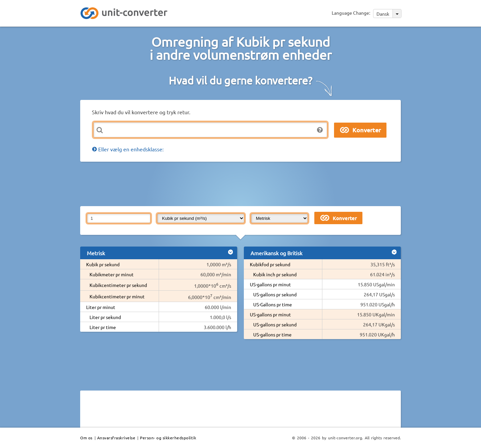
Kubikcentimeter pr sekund (118, 285)
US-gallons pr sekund (275, 294)
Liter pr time (103, 327)
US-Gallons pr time (273, 304)
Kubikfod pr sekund (270, 264)
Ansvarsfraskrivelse (116, 438)
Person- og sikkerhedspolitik (168, 438)
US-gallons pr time (272, 334)
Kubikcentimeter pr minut (117, 296)
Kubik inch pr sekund (275, 274)
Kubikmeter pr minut (112, 274)
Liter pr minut (101, 307)
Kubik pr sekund (103, 264)
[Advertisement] (242, 183)
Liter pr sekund (105, 317)
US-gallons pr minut (270, 284)
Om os (86, 438)
